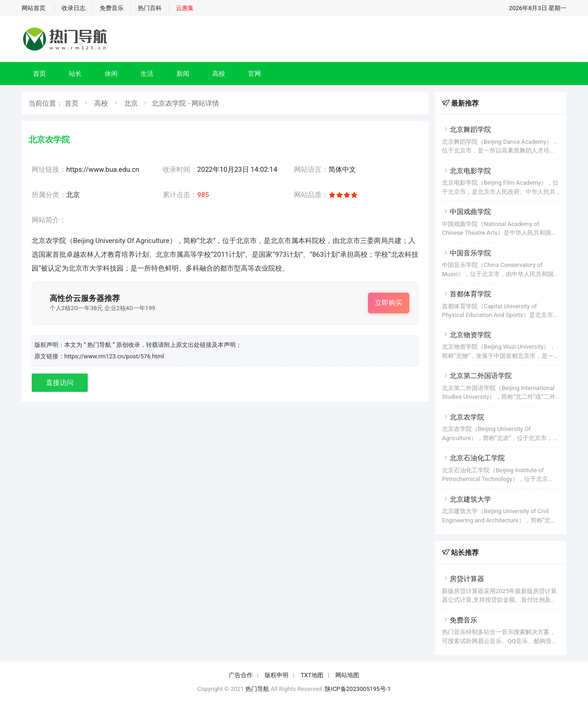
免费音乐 (112, 8)
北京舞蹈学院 (466, 130)
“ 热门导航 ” (100, 345)
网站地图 (347, 675)
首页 (40, 74)
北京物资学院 (466, 335)
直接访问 (60, 383)
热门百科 (150, 8)
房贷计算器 (463, 579)
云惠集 (185, 8)
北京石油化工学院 (473, 458)
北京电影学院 (466, 171)
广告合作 (241, 675)
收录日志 (73, 8)
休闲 (111, 74)
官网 (254, 74)
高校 (219, 74)
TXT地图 (312, 675)
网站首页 (34, 8)
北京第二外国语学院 (477, 376)
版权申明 (277, 675)
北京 (131, 103)
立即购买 (389, 303)
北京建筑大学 (466, 499)
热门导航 (257, 689)
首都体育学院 (466, 294)
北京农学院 (463, 417)
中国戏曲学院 (466, 212)
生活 (147, 74)
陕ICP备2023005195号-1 (358, 689)
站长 (75, 74)
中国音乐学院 (466, 253)
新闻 (183, 74)
